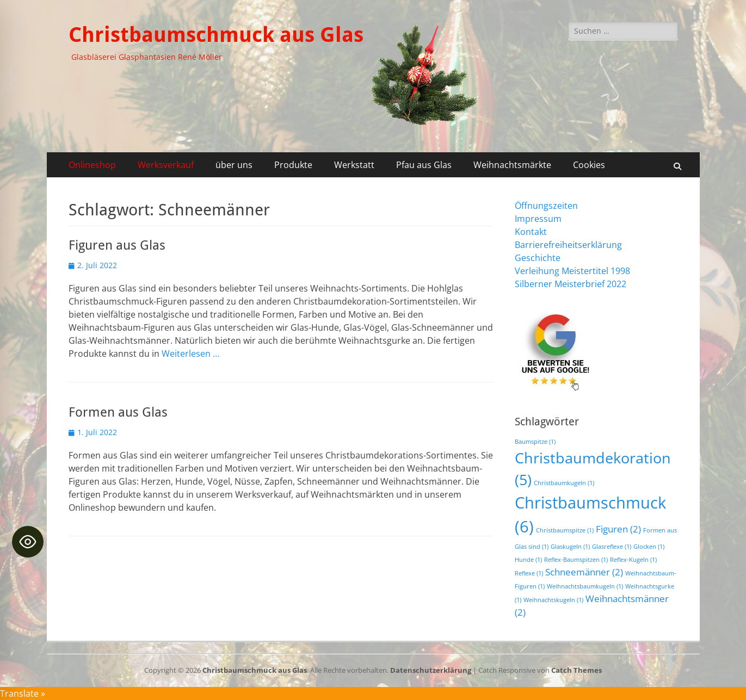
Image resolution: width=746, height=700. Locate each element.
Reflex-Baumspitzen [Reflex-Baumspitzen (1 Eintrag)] (576, 560)
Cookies (589, 165)
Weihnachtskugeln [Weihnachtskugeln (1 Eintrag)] (553, 600)
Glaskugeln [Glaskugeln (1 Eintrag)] (570, 547)
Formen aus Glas (118, 412)
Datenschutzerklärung (431, 670)
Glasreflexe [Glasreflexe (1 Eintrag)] (612, 547)
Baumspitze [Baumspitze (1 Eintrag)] (535, 442)
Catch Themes (577, 670)
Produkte (293, 165)
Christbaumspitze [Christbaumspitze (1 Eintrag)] (565, 530)
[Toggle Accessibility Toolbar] (28, 542)
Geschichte (538, 258)
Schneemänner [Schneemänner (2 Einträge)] (584, 572)
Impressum (538, 219)
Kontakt (531, 232)
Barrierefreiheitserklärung (568, 245)
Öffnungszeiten (546, 206)
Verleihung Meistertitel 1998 (572, 271)
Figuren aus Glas (117, 245)
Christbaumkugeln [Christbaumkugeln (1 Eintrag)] (564, 483)
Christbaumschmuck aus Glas (216, 35)
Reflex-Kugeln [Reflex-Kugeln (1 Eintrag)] (633, 560)
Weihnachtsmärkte (512, 165)
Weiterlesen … (190, 354)
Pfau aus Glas (424, 165)
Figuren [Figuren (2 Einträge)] (618, 529)
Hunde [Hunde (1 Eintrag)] (528, 560)
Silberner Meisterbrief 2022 (571, 284)
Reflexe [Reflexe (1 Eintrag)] (529, 573)
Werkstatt (354, 165)
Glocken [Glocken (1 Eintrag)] (649, 547)
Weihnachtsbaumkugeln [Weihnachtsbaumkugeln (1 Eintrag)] (585, 586)
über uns (234, 165)
